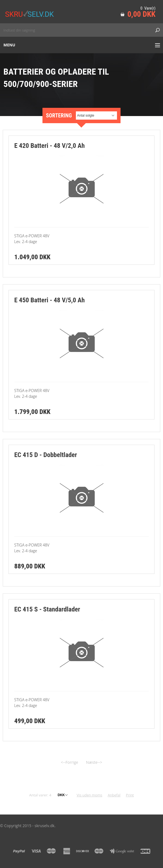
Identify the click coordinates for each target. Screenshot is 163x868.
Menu (9, 45)
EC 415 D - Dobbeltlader (46, 455)
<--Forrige (69, 762)
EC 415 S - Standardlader (47, 609)
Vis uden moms (89, 795)
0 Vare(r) (148, 8)
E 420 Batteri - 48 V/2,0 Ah (49, 146)
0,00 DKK (141, 14)
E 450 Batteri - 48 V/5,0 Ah (49, 300)
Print (130, 795)
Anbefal (114, 795)
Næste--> (94, 762)
